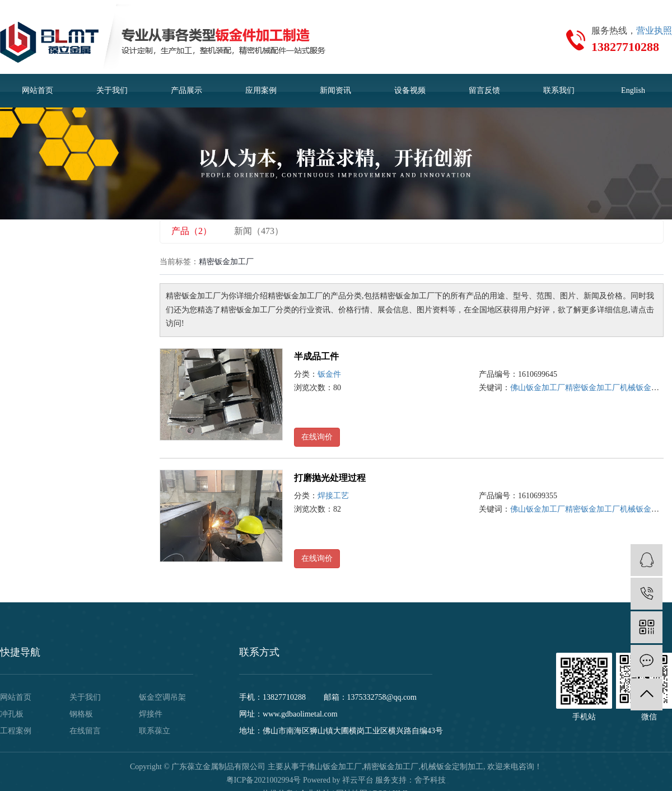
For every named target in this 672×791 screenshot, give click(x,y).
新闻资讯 (335, 90)
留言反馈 (484, 90)
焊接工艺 (333, 496)
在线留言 (85, 731)
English (633, 90)
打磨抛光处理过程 (330, 478)
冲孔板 (12, 714)
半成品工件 (316, 356)
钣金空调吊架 (162, 697)
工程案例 (16, 731)
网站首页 (38, 90)
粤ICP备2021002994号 (264, 780)
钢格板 (81, 714)
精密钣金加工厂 (592, 388)
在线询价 (317, 437)
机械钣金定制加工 (452, 767)
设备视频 (410, 90)
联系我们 (559, 90)
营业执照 (654, 31)
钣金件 (329, 374)
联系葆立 (155, 731)
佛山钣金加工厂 (538, 388)
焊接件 (151, 714)
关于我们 (112, 90)
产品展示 (186, 90)
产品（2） (192, 231)
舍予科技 (430, 780)
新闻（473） (259, 231)
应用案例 (261, 90)
